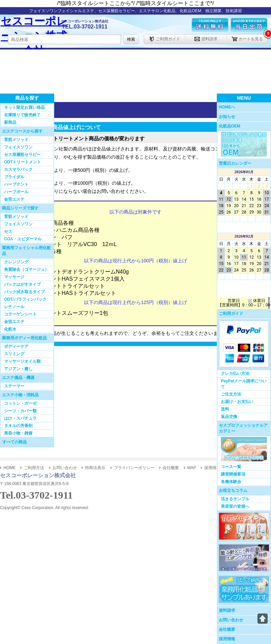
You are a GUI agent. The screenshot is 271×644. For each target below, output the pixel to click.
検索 (131, 39)
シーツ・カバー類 (20, 411)
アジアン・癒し (18, 369)
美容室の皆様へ (235, 506)
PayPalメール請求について (244, 384)
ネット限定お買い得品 (24, 107)
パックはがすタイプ (22, 284)
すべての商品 (15, 442)
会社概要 (227, 629)
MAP (192, 468)
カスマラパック (18, 169)
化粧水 (10, 329)
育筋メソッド (16, 140)
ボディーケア (16, 346)
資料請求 (206, 39)
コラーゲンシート (20, 314)
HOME (9, 468)
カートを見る (247, 39)
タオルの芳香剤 (18, 426)
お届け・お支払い (237, 402)
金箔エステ (14, 199)
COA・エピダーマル (23, 239)
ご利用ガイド (164, 39)
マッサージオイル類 (22, 361)
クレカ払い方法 (235, 374)
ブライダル (14, 177)
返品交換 (229, 417)
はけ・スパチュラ (20, 418)
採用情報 (227, 639)
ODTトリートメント (23, 162)
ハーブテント (16, 184)
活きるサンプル (235, 499)
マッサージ (14, 277)
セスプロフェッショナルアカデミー (243, 428)
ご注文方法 (231, 394)
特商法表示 (95, 468)
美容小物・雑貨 (18, 433)
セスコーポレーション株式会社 (34, 31)
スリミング (14, 354)
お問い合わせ (231, 620)
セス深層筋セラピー (22, 155)
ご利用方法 (34, 468)
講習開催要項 (233, 474)
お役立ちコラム (233, 490)
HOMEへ (227, 107)
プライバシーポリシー (134, 468)
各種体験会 (231, 482)
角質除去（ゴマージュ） (26, 269)
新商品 (10, 122)
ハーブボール (16, 192)
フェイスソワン (18, 147)
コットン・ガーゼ (20, 403)
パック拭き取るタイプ (24, 292)
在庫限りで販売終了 (22, 115)
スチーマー (14, 386)
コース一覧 (231, 467)
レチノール (14, 307)
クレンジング (16, 262)
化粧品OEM (230, 126)
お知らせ (227, 117)
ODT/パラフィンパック (25, 299)
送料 (225, 409)
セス (8, 232)
